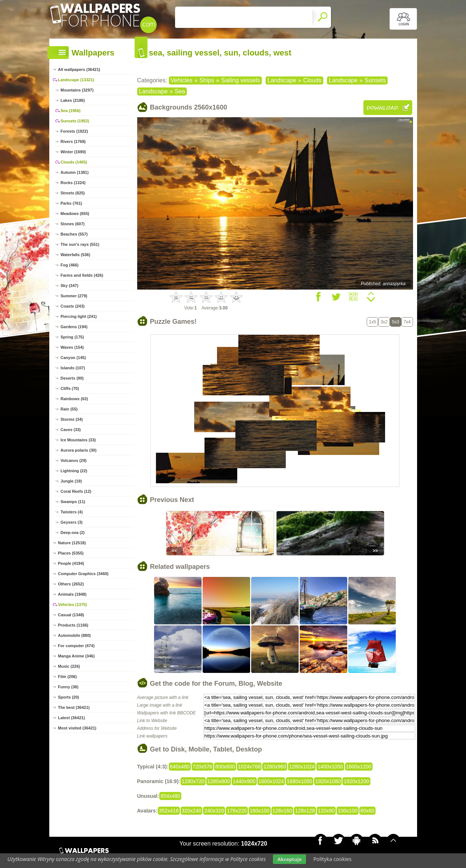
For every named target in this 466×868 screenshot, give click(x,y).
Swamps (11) (73, 502)
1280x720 (193, 781)
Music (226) (69, 666)
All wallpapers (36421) (79, 69)
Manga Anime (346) (77, 656)
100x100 (348, 811)
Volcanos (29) (74, 460)
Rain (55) (69, 409)
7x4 (407, 322)
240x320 (214, 811)
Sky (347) (70, 286)
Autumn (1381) (75, 172)
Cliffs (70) (70, 388)
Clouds (312, 80)
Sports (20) (69, 697)
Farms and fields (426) (82, 275)
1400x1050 (330, 767)
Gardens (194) (74, 327)
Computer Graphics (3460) (83, 574)
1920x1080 (328, 781)
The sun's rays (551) (80, 244)
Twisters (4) (72, 512)
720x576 (203, 767)
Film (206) (67, 677)
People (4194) (71, 563)
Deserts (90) (72, 378)
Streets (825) (73, 193)
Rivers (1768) (73, 141)
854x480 (170, 796)
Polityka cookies (332, 859)
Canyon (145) (73, 358)
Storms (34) (72, 419)
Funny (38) (68, 687)
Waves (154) (72, 347)
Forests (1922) (74, 131)
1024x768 (249, 767)
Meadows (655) (75, 214)
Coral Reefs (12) (76, 491)
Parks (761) (72, 203)
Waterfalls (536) (76, 255)
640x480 (180, 767)
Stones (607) (73, 224)
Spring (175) (72, 337)
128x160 (282, 811)
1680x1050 (300, 781)
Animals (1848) (72, 594)
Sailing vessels (241, 80)
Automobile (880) (74, 635)
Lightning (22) (74, 471)
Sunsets (375, 80)
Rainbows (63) (74, 399)
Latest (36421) (72, 718)
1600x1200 (359, 767)
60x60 (367, 811)
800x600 (225, 767)
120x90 (326, 811)
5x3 (396, 322)
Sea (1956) (71, 111)
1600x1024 (271, 781)
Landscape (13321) (76, 80)
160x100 (260, 811)
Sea (180, 91)
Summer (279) (74, 296)
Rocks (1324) (73, 183)
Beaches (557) (74, 234)
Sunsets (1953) (75, 121)
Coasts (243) (73, 306)
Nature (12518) (72, 543)
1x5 (372, 322)
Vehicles (182, 80)
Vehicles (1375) (73, 605)
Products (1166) (73, 625)
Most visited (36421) (77, 728)
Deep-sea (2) (73, 532)
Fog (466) (70, 265)
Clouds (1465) (74, 162)
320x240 (192, 811)
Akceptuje (289, 859)
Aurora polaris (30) (79, 450)
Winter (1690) (73, 152)
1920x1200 (356, 781)
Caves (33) (71, 430)
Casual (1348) (71, 615)
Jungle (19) (71, 481)
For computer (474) (77, 646)
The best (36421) (74, 707)
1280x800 (219, 781)
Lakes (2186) (73, 100)
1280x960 (275, 767)
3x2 (384, 322)
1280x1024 (302, 767)
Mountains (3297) (77, 90)
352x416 (169, 811)
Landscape (282, 80)
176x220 (237, 811)
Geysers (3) (72, 522)
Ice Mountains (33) (78, 440)
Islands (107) (73, 368)
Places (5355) (71, 553)
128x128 (305, 811)
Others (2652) (71, 584)
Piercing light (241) (79, 316)
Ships (207, 80)
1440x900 (244, 781)
